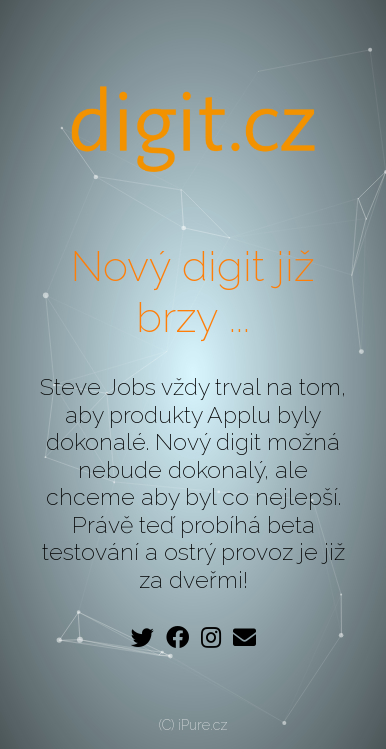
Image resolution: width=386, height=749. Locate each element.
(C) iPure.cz (193, 725)
